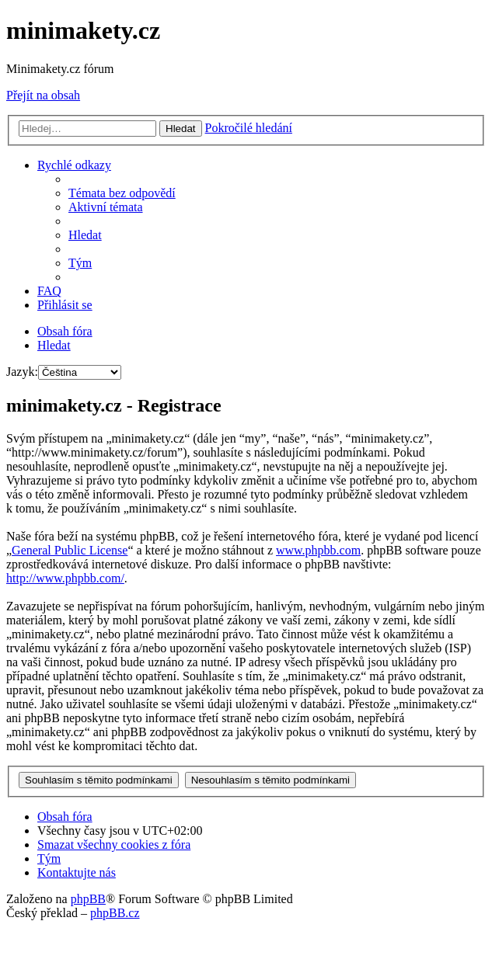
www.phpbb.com (318, 550)
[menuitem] (122, 193)
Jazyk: (22, 372)
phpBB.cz (115, 913)
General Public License (70, 550)
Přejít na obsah (43, 95)
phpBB (88, 899)
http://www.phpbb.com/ (65, 578)
